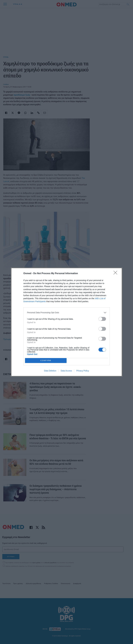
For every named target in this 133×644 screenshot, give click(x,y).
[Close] (116, 274)
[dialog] (67, 322)
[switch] (102, 319)
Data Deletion (50, 371)
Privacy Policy (83, 371)
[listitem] (67, 313)
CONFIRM (46, 360)
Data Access (66, 371)
